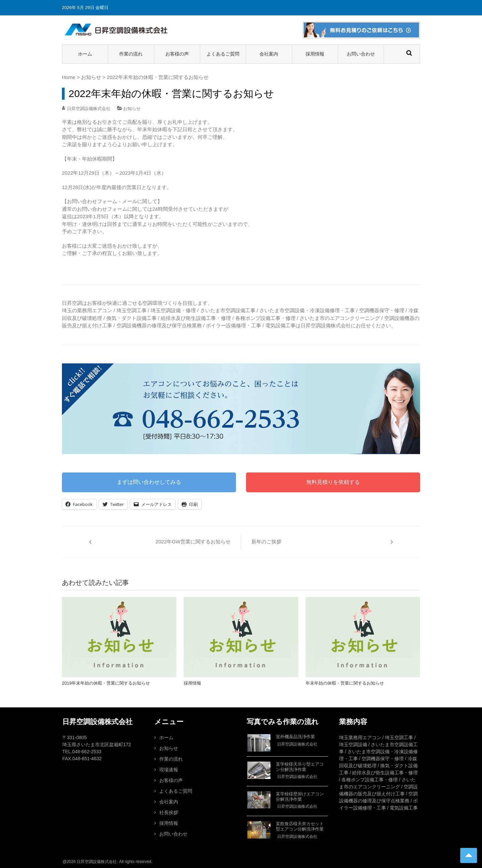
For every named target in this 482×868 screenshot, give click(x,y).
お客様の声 (177, 54)
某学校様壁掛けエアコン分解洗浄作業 (300, 797)
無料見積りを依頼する (333, 482)
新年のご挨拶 (266, 542)
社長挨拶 (169, 812)
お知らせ (91, 77)
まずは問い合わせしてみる (149, 482)
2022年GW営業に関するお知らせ (193, 542)
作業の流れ (131, 54)
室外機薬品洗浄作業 (295, 737)
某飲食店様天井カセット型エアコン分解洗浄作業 (300, 826)
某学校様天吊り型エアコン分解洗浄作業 (300, 767)
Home (69, 77)
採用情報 (315, 54)
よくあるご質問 (223, 54)
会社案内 (269, 54)
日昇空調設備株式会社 (89, 109)
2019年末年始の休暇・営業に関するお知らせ (106, 683)
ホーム (85, 54)
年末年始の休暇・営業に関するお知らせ (345, 683)
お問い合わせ (361, 54)
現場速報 (169, 770)
